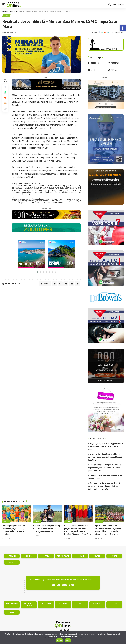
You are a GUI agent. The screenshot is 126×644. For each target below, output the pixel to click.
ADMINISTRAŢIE (63, 559)
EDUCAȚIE (80, 559)
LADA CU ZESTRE (12, 607)
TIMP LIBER (97, 607)
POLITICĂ (97, 559)
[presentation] (15, 256)
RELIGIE (12, 565)
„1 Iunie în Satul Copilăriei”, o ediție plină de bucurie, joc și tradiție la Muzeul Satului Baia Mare (105, 457)
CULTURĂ (46, 559)
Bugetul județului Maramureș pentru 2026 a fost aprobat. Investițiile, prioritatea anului (106, 447)
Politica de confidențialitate (66, 636)
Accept (60, 640)
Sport (7, 16)
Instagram (114, 63)
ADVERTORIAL (46, 607)
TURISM (114, 607)
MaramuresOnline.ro (61, 186)
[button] (123, 28)
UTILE (80, 607)
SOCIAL (29, 559)
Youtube (93, 71)
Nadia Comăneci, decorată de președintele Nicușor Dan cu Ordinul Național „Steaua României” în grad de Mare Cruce (77, 532)
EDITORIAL (63, 607)
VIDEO (12, 615)
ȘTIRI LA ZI (12, 559)
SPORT (114, 559)
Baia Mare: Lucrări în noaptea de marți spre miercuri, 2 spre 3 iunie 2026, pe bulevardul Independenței (104, 486)
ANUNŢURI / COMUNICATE (29, 608)
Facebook (93, 63)
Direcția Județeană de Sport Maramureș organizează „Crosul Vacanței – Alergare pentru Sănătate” (105, 468)
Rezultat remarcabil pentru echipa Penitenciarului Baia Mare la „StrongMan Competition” (48, 529)
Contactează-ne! (63, 588)
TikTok (112, 71)
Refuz (68, 640)
